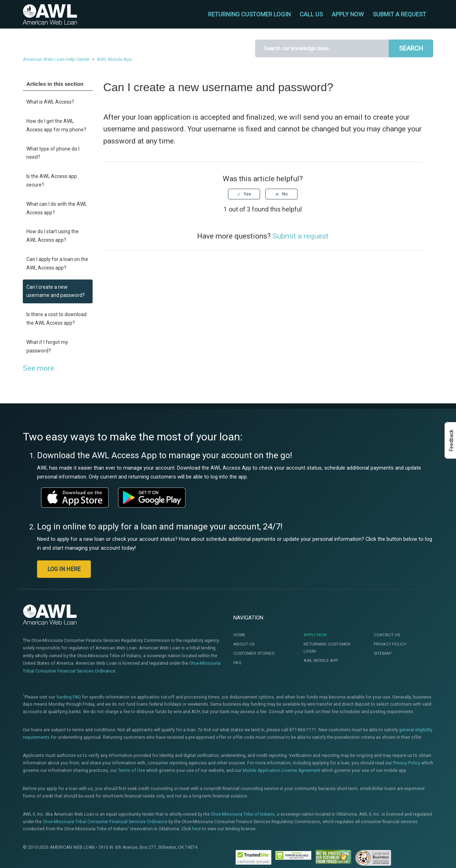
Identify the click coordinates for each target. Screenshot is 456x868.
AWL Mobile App (115, 59)
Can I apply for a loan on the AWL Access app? (57, 263)
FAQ (237, 663)
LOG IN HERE (64, 569)
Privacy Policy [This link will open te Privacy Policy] (407, 763)
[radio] (244, 194)
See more (38, 368)
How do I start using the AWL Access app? (53, 236)
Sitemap (383, 653)
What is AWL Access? (50, 102)
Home (239, 635)
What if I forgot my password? (47, 346)
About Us (244, 644)
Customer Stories (254, 653)
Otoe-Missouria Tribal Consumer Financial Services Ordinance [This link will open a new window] (105, 822)
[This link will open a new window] (75, 497)
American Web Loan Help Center (56, 59)
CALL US (311, 14)
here (196, 829)
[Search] (322, 48)
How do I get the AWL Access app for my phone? (56, 125)
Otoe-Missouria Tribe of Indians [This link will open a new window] (243, 814)
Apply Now (315, 635)
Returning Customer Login (327, 648)
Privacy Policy (390, 644)
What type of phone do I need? (53, 153)
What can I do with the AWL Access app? (57, 208)
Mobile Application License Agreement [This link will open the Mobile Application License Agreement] (281, 770)
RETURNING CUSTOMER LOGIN (249, 14)
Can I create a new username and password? (56, 291)
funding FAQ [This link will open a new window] (69, 697)
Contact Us (387, 635)
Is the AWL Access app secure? (52, 181)
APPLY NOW (348, 14)
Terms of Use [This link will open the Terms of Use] (131, 770)
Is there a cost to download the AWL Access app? (56, 319)
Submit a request (399, 14)
